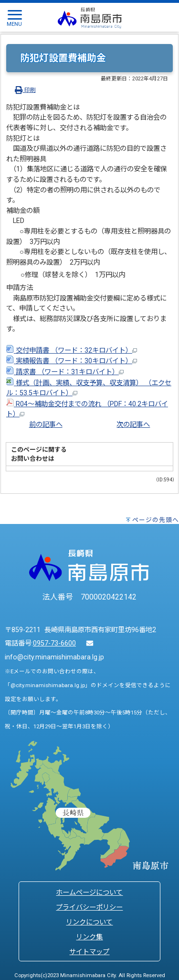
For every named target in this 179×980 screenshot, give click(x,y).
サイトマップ (89, 952)
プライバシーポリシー (89, 908)
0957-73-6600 (54, 643)
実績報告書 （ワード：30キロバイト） (72, 361)
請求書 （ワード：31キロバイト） (65, 372)
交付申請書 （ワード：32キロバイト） (72, 351)
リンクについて (89, 922)
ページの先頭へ (156, 520)
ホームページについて (89, 893)
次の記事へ (133, 425)
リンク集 (89, 937)
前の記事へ (46, 425)
